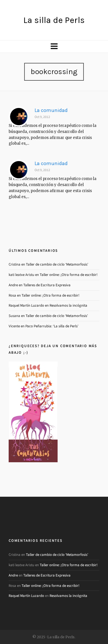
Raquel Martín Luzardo (26, 305)
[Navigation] (54, 47)
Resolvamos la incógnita (68, 305)
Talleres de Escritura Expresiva (47, 285)
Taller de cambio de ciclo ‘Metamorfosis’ (57, 264)
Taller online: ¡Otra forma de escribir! (69, 275)
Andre (13, 285)
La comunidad (51, 110)
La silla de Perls (54, 20)
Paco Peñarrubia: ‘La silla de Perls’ (52, 326)
